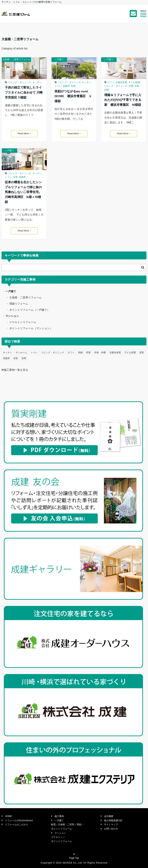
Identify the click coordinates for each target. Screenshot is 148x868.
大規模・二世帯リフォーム (16, 59)
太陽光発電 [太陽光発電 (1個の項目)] (115, 353)
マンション (12, 316)
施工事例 (58, 816)
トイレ (58, 86)
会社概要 (108, 816)
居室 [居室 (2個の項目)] (142, 353)
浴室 (15, 177)
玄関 (73, 86)
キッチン (37, 82)
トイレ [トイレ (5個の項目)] (34, 353)
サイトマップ (110, 825)
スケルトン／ (58, 837)
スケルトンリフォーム (23, 322)
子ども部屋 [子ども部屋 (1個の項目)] (130, 353)
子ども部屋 (134, 82)
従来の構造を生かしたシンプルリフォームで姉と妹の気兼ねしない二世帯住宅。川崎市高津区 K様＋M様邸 (23, 192)
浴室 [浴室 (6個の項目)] (16, 358)
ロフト (111, 82)
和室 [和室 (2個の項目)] (88, 353)
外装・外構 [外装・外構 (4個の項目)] (100, 353)
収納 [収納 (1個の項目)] (80, 353)
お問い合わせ (110, 829)
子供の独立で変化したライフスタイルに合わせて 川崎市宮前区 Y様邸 (24, 92)
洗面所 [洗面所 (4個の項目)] (6, 358)
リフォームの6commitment (18, 820)
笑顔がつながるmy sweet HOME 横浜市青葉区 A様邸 (73, 96)
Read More (24, 134)
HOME (7, 816)
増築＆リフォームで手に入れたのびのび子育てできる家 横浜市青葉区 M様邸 (123, 100)
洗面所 (66, 86)
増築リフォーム (19, 304)
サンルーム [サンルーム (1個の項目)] (21, 353)
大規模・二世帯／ (67, 825)
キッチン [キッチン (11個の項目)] (8, 353)
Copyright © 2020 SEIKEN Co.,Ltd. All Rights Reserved (74, 863)
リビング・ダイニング (19, 82)
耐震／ (55, 825)
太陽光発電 (121, 82)
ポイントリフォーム (61, 829)
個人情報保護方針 (112, 820)
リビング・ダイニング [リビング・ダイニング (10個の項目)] (53, 353)
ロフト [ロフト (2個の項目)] (71, 353)
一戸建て (59, 59)
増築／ (80, 825)
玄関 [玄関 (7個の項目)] (24, 358)
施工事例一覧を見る (15, 370)
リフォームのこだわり (15, 825)
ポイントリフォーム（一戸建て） (29, 310)
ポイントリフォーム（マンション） (31, 328)
